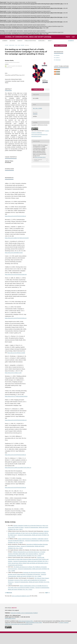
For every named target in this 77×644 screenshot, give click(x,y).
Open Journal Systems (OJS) (26, 632)
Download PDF (38, 90)
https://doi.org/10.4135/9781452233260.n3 (15, 227)
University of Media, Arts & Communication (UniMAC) (24, 624)
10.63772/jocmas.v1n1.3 (40, 157)
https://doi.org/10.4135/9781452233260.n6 (15, 498)
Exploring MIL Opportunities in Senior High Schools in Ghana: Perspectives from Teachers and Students (28, 570)
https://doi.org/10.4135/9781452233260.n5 (15, 466)
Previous (9, 604)
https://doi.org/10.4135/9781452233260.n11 (16, 329)
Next (47, 604)
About (50, 41)
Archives (12, 41)
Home (7, 45)
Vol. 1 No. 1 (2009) (20, 45)
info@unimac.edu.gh (10, 629)
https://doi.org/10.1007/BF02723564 (14, 264)
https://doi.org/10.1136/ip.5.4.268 (13, 384)
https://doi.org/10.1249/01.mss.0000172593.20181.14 (18, 479)
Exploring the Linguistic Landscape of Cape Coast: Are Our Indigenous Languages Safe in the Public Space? (28, 544)
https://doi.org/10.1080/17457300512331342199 (17, 249)
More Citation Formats (38, 160)
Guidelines (42, 41)
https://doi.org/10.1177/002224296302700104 (16, 407)
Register (68, 37)
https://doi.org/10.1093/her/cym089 (16, 364)
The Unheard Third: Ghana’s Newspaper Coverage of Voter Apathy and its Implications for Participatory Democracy (28, 591)
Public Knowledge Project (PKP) (34, 633)
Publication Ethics (30, 41)
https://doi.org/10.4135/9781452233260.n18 (16, 285)
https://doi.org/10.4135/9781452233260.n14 (16, 431)
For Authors (57, 58)
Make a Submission (60, 46)
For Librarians (57, 60)
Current (5, 41)
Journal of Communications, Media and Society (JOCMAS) (28, 37)
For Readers (57, 55)
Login (73, 37)
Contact (20, 41)
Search (71, 41)
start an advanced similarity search (21, 607)
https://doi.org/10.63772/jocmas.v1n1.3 (15, 75)
